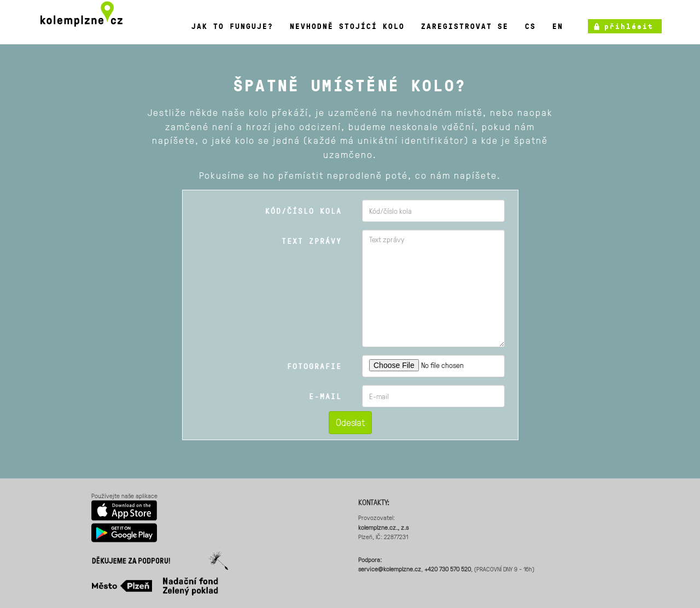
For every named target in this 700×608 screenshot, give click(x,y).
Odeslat (350, 422)
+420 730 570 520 (448, 569)
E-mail (325, 396)
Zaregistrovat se (465, 26)
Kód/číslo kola (304, 211)
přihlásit (629, 26)
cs (530, 26)
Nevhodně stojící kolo (347, 26)
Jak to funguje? (232, 26)
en (558, 26)
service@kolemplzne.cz (390, 569)
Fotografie (314, 366)
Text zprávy (312, 241)
